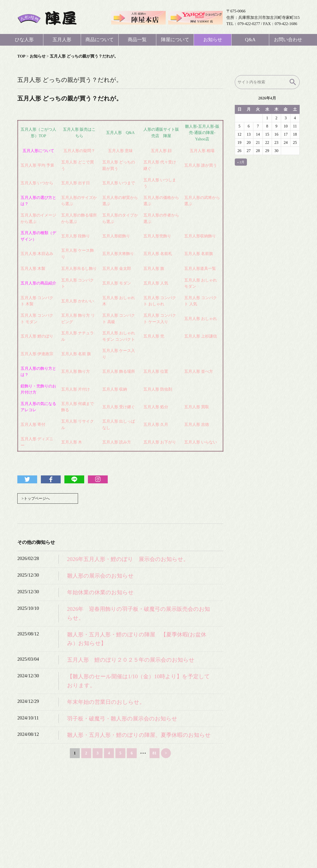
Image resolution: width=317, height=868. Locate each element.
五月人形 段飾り (76, 236)
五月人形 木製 (33, 268)
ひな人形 (24, 40)
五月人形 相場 (202, 151)
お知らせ (213, 40)
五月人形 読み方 (117, 442)
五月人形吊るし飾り (79, 268)
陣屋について (175, 40)
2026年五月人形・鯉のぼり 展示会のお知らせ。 (128, 560)
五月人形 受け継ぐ (119, 407)
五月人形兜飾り (157, 236)
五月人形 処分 (156, 407)
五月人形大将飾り (118, 254)
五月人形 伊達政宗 (37, 354)
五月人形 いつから (37, 183)
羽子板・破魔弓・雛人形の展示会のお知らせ (122, 719)
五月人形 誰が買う (201, 165)
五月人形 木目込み (37, 254)
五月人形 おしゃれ (201, 319)
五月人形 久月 (156, 424)
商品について (100, 40)
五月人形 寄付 (33, 424)
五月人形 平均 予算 (37, 165)
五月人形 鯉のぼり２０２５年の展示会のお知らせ (131, 660)
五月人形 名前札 (158, 254)
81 (155, 754)
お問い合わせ (288, 40)
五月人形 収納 (115, 389)
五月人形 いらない (201, 442)
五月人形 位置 (156, 371)
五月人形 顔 (161, 151)
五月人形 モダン (117, 283)
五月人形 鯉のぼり (37, 336)
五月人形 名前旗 (199, 254)
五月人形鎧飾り (116, 236)
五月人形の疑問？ (79, 151)
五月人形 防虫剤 (158, 389)
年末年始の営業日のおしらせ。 (106, 702)
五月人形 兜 (154, 336)
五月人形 (62, 40)
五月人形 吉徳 (197, 424)
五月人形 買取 (197, 407)
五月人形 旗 (154, 268)
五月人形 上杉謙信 (201, 336)
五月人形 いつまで (119, 183)
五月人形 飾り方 (76, 371)
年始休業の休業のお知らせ (100, 593)
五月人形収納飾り (200, 236)
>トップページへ (37, 499)
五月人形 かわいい (78, 301)
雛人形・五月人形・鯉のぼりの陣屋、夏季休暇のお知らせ (139, 735)
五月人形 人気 (156, 283)
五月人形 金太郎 (117, 268)
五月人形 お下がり (160, 442)
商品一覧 (137, 40)
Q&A (250, 40)
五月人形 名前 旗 (76, 354)
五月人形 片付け (76, 389)
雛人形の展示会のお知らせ (100, 576)
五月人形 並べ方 (199, 371)
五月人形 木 (72, 442)
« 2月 (241, 162)
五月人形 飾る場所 (119, 371)
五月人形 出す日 (76, 183)
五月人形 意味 (120, 151)
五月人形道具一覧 (200, 268)
